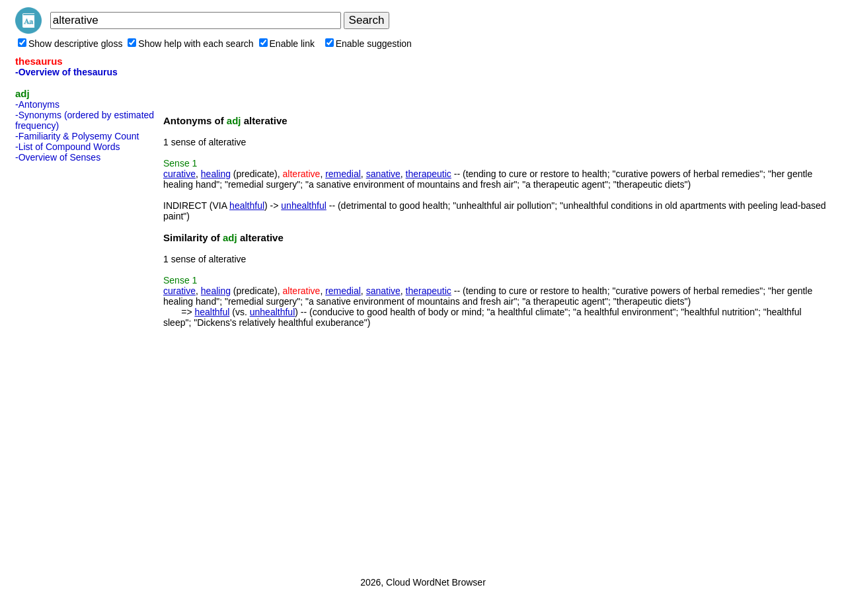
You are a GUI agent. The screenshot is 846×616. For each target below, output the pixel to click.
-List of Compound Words (67, 147)
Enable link (287, 44)
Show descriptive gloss (70, 44)
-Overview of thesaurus (66, 72)
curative (179, 174)
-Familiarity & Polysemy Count (77, 136)
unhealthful (304, 206)
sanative (383, 174)
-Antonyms (37, 104)
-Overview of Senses (58, 157)
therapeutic (429, 174)
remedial (343, 174)
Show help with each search (190, 44)
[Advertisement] (68, 366)
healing (216, 174)
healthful (247, 206)
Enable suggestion (368, 44)
